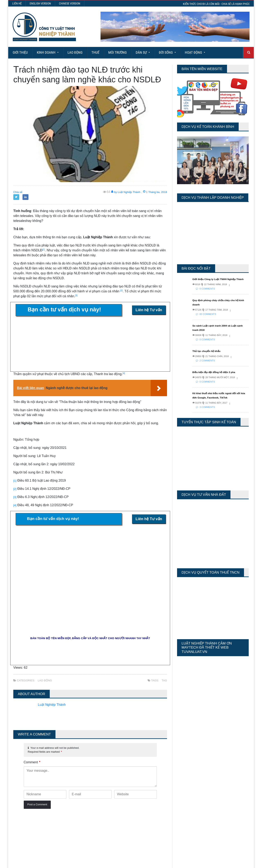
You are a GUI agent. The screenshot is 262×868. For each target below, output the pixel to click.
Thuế (95, 52)
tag (164, 635)
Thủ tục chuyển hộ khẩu (209, 355)
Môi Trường (117, 52)
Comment (32, 716)
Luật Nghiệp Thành (54, 659)
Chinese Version (70, 3)
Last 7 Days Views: (189, 789)
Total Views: (184, 800)
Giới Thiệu (20, 52)
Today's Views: (186, 783)
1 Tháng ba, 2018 (152, 192)
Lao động (75, 52)
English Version (40, 3)
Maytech (90, 863)
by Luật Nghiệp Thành (117, 192)
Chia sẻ (19, 192)
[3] (15, 497)
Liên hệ (17, 3)
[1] (15, 481)
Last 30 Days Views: (190, 795)
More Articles (131, 850)
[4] (15, 505)
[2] (15, 489)
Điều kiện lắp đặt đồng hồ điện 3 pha (217, 376)
